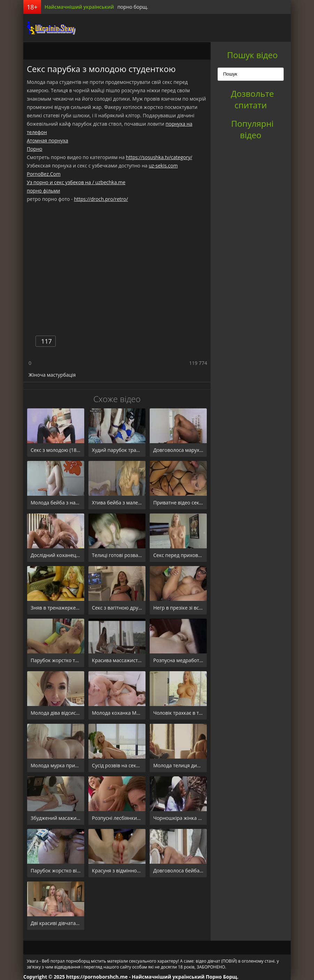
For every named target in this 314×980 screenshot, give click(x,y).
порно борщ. (133, 7)
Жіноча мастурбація (52, 375)
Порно (34, 149)
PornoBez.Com (44, 174)
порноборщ (49, 28)
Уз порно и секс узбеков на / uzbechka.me (76, 182)
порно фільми (44, 191)
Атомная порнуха (48, 140)
